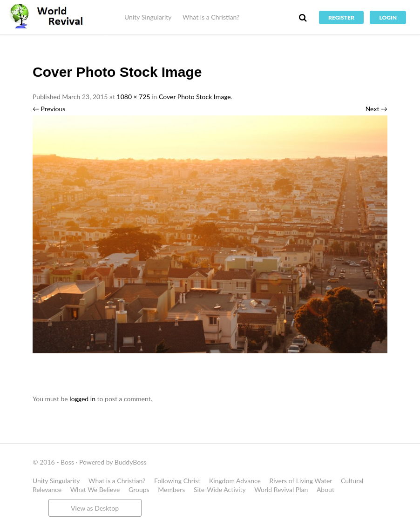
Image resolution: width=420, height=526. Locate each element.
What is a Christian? (211, 17)
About (325, 489)
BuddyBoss (130, 462)
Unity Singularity (148, 17)
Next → (376, 109)
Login (388, 17)
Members (171, 489)
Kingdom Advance (235, 481)
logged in (82, 399)
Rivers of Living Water (301, 481)
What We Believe (95, 489)
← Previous (49, 109)
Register (341, 17)
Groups (139, 489)
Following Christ (177, 481)
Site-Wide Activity (220, 489)
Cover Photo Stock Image (195, 97)
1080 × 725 (134, 97)
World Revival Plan (281, 489)
